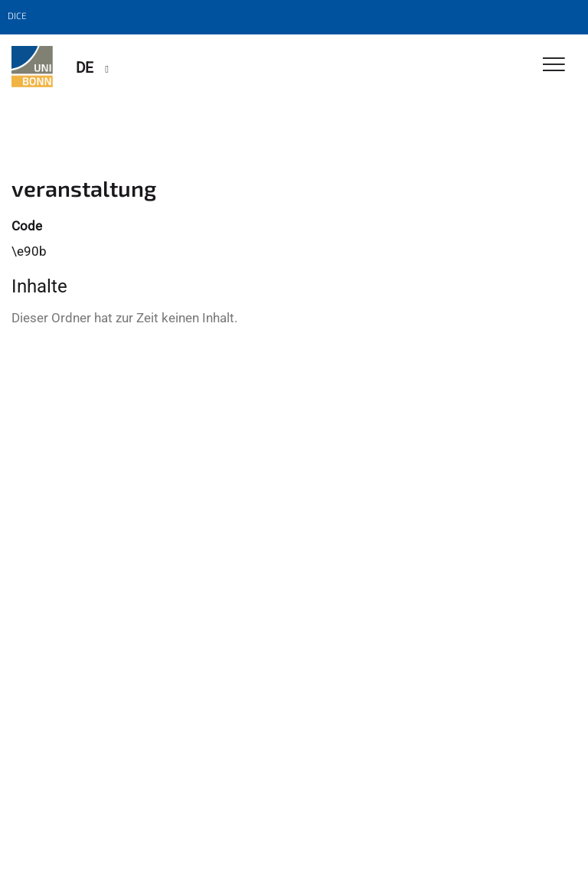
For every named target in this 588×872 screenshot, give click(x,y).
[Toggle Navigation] (554, 65)
